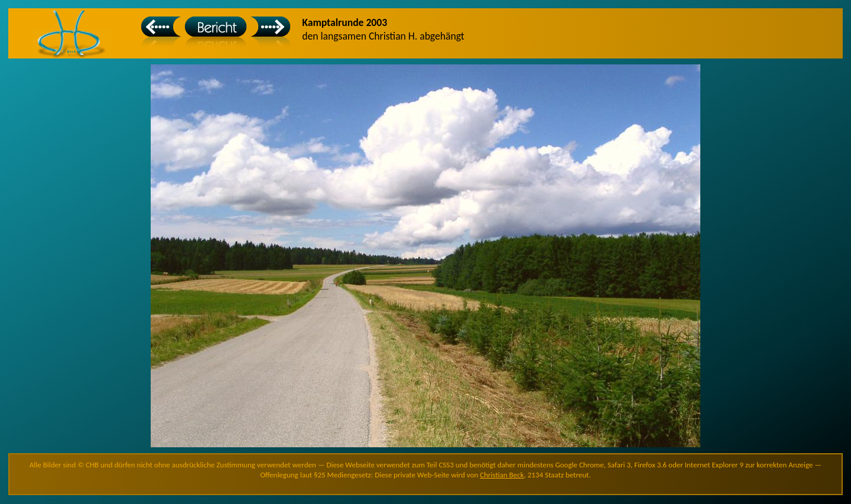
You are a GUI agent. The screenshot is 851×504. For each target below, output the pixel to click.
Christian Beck (502, 475)
